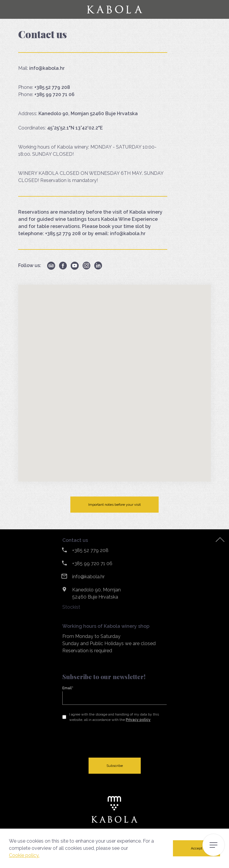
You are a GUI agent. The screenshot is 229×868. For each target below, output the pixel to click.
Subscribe (115, 766)
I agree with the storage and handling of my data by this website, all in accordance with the (114, 717)
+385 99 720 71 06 (92, 563)
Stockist (71, 607)
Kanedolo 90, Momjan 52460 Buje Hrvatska (96, 593)
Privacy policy (138, 720)
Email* (68, 688)
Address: (78, 114)
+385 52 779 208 (90, 550)
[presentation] (108, 740)
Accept (196, 848)
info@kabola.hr (88, 577)
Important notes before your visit (114, 505)
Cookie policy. (24, 855)
